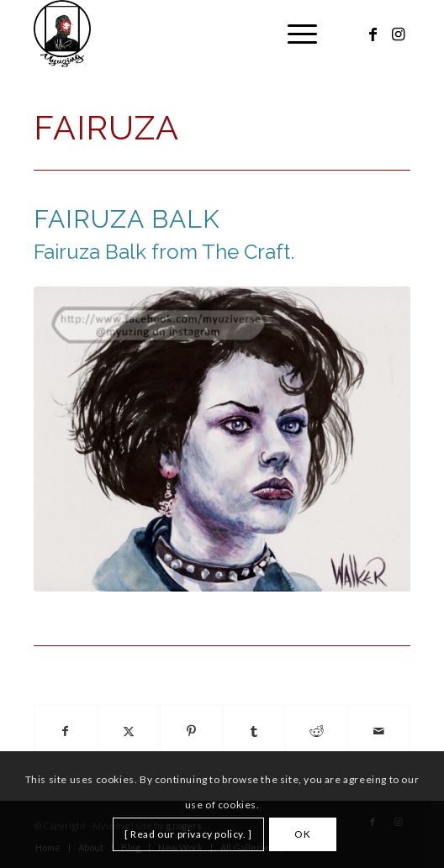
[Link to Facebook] (373, 34)
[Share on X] (128, 731)
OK (302, 834)
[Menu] (294, 34)
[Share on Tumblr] (254, 731)
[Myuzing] (185, 34)
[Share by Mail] (379, 731)
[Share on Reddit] (316, 731)
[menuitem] (294, 34)
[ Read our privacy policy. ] (188, 834)
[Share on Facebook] (66, 731)
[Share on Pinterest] (191, 731)
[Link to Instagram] (398, 34)
